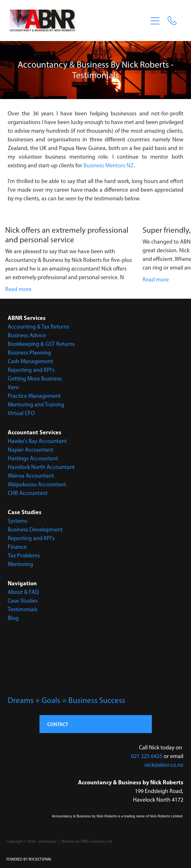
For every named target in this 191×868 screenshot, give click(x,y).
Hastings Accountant (33, 458)
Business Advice (27, 335)
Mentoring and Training (36, 405)
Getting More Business (35, 379)
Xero (13, 387)
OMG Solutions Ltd (96, 841)
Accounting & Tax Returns (39, 327)
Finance (17, 547)
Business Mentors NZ (109, 165)
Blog (13, 618)
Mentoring (20, 564)
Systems (17, 521)
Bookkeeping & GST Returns (41, 344)
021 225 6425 (147, 756)
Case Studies (23, 601)
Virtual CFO (21, 413)
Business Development (35, 530)
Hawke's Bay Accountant (37, 441)
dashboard (48, 841)
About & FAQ (23, 592)
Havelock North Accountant (41, 467)
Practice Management (34, 396)
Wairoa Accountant (31, 476)
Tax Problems (24, 555)
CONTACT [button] (58, 724)
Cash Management (30, 361)
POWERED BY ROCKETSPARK (29, 859)
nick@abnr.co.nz (164, 765)
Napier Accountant (30, 450)
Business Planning (29, 353)
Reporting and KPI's (31, 370)
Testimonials (23, 609)
